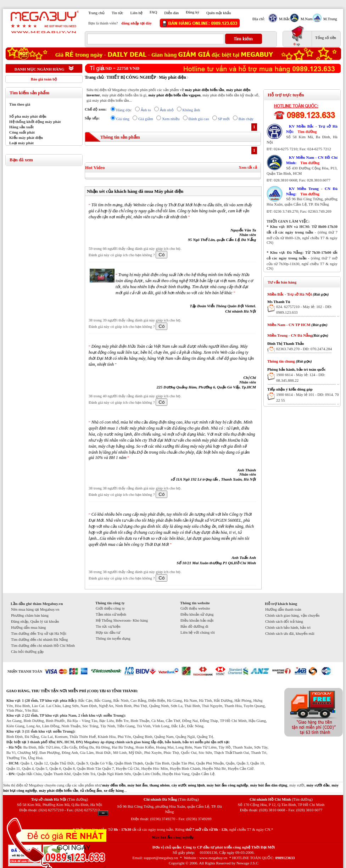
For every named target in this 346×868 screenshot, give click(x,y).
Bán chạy (246, 119)
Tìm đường (307, 131)
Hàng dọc (124, 110)
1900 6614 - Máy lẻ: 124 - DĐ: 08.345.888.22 (301, 377)
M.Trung (329, 19)
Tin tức (118, 13)
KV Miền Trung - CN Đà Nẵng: (312, 191)
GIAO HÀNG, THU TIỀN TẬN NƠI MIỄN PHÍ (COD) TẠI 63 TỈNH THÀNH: (72, 691)
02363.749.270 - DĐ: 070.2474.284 (304, 349)
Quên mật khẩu (219, 13)
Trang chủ (96, 13)
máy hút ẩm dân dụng (269, 785)
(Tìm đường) (77, 799)
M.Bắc (284, 19)
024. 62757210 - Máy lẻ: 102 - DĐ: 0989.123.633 (304, 309)
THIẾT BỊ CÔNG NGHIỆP (131, 77)
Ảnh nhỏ (167, 110)
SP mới (224, 119)
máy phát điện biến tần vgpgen (174, 95)
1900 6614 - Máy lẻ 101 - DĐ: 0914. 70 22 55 (308, 397)
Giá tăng (123, 119)
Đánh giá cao (199, 119)
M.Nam (306, 19)
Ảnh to (146, 110)
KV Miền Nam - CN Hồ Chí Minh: (312, 160)
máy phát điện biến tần (204, 90)
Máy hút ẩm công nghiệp (173, 837)
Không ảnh (191, 110)
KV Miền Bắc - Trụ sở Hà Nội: (312, 129)
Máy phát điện (172, 77)
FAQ (153, 12)
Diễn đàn (171, 13)
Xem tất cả (248, 167)
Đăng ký (192, 12)
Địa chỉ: (259, 19)
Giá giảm (146, 119)
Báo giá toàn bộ (44, 79)
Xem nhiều (171, 119)
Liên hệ (136, 13)
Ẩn (103, 813)
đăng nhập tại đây (136, 23)
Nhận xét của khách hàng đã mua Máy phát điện (135, 191)
